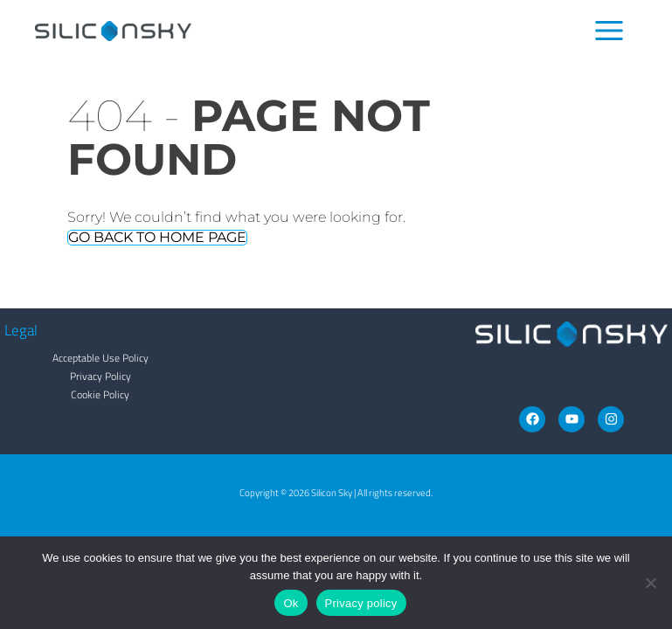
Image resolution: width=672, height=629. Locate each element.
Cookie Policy (100, 394)
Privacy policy (361, 603)
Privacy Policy (100, 376)
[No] (650, 583)
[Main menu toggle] (610, 31)
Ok (291, 603)
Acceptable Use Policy (100, 358)
